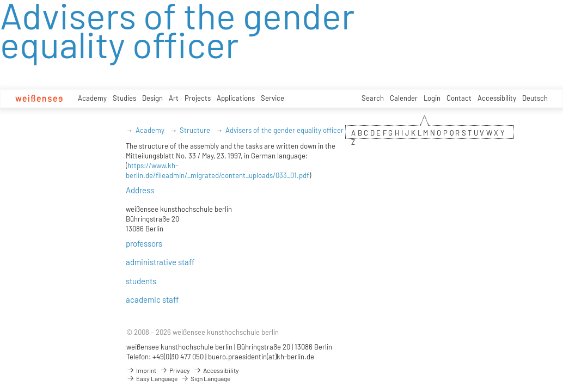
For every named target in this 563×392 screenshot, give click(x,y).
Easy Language (152, 378)
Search (373, 98)
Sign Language (206, 378)
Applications (236, 98)
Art (174, 98)
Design (152, 98)
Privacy (175, 370)
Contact (459, 98)
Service (273, 98)
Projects (198, 98)
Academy (92, 98)
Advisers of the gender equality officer (284, 130)
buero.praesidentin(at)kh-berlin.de (261, 357)
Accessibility (497, 98)
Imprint (141, 370)
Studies (124, 98)
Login (432, 98)
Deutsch (535, 98)
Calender (404, 98)
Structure (195, 130)
